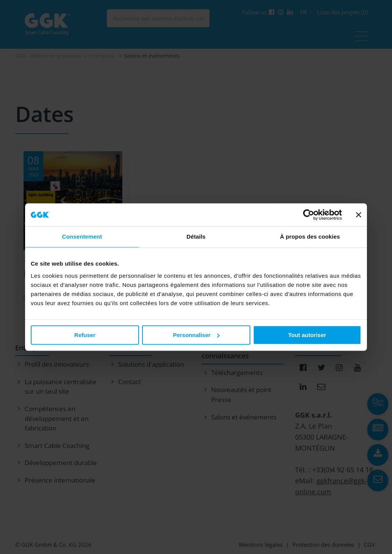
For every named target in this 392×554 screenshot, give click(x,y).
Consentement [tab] (82, 237)
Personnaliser (196, 335)
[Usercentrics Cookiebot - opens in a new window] (309, 215)
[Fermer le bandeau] (359, 215)
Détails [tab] (196, 237)
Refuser (85, 335)
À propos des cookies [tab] (310, 237)
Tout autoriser (307, 335)
